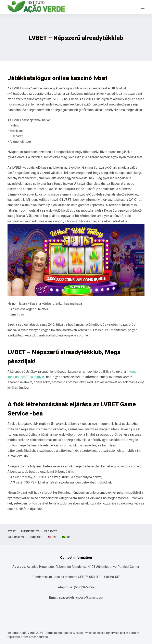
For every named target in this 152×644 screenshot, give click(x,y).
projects (51, 531)
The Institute (30, 531)
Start (12, 531)
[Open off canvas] (143, 7)
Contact (36, 537)
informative (16, 537)
